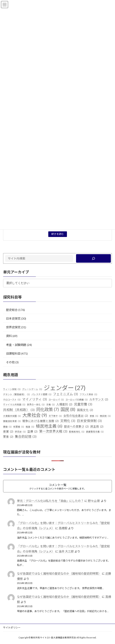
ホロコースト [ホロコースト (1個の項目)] (12, 400)
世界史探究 (13, 327)
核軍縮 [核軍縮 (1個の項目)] (19, 427)
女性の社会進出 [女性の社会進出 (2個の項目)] (76, 416)
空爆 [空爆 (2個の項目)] (32, 432)
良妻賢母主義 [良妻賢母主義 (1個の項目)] (95, 432)
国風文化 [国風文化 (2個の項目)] (85, 410)
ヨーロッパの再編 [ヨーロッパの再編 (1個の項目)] (77, 400)
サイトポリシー (12, 628)
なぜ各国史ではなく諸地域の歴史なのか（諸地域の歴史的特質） (59, 573)
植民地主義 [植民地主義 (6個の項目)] (49, 426)
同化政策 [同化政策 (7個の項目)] (48, 410)
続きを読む (58, 234)
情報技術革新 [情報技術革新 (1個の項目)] (12, 421)
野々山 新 (94, 501)
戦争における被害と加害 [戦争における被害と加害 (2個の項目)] (41, 421)
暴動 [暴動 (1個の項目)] (7, 427)
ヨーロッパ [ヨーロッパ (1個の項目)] (56, 400)
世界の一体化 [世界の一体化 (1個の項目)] (36, 405)
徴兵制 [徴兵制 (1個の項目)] (105, 416)
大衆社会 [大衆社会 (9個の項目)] (35, 415)
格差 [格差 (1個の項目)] (30, 427)
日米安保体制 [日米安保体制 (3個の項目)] (89, 421)
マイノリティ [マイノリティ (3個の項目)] (34, 399)
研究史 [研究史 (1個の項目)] (20, 432)
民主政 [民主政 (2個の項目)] (97, 427)
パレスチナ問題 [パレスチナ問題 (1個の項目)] (41, 394)
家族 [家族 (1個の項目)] (94, 416)
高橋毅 (63, 528)
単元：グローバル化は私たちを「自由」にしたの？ (50, 501)
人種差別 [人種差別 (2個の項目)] (64, 405)
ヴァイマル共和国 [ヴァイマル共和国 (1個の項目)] (14, 405)
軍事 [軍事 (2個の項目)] (8, 437)
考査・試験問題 (16, 345)
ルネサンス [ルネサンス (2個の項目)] (99, 400)
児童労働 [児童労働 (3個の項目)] (83, 405)
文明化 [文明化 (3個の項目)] (68, 421)
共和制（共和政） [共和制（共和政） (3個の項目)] (19, 410)
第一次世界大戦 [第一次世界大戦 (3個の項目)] (53, 432)
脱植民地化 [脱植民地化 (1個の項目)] (77, 432)
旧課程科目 (13, 353)
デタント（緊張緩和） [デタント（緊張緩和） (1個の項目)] (16, 394)
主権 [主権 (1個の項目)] (50, 405)
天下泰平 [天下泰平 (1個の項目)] (55, 416)
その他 (10, 362)
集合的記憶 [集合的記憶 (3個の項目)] (26, 437)
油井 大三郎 (66, 551)
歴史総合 (12, 310)
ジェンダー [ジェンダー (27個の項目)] (65, 388)
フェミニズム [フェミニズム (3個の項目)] (65, 394)
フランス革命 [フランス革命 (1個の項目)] (88, 394)
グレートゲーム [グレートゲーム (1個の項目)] (32, 389)
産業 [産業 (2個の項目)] (8, 432)
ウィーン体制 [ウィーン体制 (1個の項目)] (12, 389)
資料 (9, 336)
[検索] (93, 258)
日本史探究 (13, 318)
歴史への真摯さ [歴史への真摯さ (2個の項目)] (76, 427)
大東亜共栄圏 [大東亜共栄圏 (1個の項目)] (12, 416)
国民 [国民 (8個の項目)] (68, 410)
